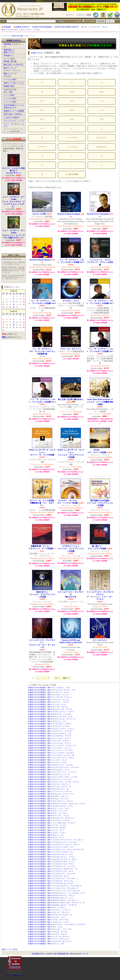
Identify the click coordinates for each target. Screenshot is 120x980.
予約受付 (7, 56)
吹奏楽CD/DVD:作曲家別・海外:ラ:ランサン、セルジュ (48, 934)
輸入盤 (14, 61)
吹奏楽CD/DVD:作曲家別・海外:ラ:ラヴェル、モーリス (48, 932)
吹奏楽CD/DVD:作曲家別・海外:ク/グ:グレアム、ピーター (49, 726)
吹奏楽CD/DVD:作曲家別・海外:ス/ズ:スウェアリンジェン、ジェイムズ (54, 767)
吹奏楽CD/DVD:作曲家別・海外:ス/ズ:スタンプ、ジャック (49, 774)
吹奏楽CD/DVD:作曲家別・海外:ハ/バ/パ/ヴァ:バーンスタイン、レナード (54, 845)
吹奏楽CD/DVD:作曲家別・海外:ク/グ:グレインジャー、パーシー (51, 729)
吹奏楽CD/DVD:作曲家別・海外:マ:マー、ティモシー (47, 908)
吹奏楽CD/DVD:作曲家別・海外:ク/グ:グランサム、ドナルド (50, 724)
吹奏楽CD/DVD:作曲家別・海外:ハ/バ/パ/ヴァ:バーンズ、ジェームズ (52, 842)
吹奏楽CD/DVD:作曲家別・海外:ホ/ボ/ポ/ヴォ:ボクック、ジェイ (51, 898)
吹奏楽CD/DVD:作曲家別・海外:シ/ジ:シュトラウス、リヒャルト (51, 753)
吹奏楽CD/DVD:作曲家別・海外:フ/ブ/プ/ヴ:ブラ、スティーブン (51, 881)
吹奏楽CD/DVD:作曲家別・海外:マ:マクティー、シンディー (49, 910)
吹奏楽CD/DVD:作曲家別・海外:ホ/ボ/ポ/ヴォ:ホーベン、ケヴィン (52, 895)
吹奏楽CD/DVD (37, 53)
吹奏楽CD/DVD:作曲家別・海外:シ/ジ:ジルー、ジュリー (48, 760)
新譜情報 (7, 44)
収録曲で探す (9, 86)
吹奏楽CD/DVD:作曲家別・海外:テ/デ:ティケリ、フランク (49, 816)
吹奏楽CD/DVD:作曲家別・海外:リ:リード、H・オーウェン (49, 937)
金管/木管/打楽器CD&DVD (67, 27)
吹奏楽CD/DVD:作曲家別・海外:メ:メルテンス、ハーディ (49, 922)
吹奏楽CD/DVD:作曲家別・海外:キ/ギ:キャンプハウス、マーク (50, 717)
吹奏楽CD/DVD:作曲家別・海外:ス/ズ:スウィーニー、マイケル (50, 765)
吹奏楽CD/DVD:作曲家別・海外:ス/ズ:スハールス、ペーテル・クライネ (54, 782)
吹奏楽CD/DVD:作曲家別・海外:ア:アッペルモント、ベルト (49, 688)
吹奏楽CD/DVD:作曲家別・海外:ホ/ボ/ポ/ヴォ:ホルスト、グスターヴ (52, 905)
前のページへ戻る (10, 949)
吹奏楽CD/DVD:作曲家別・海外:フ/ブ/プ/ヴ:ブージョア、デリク (51, 871)
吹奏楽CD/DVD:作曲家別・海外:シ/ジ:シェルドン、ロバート (50, 748)
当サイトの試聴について (15, 976)
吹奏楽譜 (7, 27)
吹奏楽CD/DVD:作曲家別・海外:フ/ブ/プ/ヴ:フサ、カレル (48, 876)
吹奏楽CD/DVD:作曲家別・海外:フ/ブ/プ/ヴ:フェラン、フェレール (52, 874)
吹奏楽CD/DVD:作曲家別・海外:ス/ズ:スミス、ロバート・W (49, 787)
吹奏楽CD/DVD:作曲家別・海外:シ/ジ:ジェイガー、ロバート (50, 738)
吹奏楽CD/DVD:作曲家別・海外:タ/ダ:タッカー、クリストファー (51, 794)
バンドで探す (9, 95)
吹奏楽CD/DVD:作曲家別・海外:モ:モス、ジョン (45, 927)
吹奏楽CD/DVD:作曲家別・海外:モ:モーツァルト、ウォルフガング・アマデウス (57, 924)
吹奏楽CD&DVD (22, 27)
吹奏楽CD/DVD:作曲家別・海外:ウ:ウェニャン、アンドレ (49, 700)
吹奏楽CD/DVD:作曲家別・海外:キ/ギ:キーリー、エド (47, 721)
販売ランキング (10, 68)
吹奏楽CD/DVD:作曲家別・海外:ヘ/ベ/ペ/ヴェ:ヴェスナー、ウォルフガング (55, 886)
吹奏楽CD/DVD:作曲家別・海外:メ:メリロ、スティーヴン (49, 920)
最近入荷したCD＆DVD (13, 65)
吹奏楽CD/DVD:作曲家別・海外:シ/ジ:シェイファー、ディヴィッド (52, 746)
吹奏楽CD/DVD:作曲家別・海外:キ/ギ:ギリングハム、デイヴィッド (52, 719)
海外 (11, 92)
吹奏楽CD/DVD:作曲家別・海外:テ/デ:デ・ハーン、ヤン (48, 811)
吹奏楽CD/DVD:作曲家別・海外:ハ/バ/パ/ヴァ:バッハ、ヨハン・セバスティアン (56, 849)
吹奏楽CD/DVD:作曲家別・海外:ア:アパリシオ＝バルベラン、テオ (52, 690)
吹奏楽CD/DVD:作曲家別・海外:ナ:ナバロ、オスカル (47, 828)
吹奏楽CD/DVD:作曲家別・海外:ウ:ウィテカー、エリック (49, 695)
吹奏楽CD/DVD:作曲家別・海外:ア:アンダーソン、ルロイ (49, 692)
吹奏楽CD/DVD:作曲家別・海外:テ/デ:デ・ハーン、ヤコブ (49, 808)
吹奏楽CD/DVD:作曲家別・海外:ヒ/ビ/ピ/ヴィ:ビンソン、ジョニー (52, 857)
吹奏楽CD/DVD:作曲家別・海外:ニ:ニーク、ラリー (46, 830)
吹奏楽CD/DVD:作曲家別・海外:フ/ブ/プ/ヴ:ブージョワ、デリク (51, 864)
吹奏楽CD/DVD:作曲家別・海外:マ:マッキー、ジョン (47, 917)
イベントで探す (10, 102)
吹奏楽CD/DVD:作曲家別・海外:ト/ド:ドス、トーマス (47, 825)
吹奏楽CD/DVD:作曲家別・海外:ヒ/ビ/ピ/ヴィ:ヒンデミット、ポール (52, 859)
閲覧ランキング (10, 74)
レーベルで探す (10, 80)
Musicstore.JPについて (79, 954)
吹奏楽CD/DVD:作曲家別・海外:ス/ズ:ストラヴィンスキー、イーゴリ (53, 777)
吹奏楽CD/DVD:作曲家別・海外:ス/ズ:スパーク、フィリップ (50, 779)
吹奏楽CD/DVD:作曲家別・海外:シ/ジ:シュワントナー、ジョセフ (51, 758)
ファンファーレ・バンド (14, 121)
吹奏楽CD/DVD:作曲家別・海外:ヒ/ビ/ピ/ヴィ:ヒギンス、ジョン (51, 854)
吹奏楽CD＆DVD (14, 40)
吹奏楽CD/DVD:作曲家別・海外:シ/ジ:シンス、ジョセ (47, 762)
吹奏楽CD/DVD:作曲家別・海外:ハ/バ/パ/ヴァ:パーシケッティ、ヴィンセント (56, 840)
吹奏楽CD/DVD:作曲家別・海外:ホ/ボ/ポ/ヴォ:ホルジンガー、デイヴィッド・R (56, 903)
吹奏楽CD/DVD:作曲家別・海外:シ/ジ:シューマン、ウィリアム (50, 750)
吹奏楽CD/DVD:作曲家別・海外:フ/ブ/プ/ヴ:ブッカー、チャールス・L (53, 878)
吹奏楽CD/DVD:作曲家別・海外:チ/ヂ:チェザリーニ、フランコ (50, 801)
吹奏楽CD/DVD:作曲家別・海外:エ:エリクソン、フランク (49, 702)
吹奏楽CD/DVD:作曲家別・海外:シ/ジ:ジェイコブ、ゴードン (50, 743)
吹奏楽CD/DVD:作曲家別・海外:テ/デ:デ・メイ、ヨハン (48, 813)
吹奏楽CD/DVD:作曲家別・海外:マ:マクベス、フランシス (49, 912)
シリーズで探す (10, 99)
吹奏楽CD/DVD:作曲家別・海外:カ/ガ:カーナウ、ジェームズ (50, 714)
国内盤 (6, 61)
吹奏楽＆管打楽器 (17, 36)
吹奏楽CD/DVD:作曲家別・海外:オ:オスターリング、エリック (50, 709)
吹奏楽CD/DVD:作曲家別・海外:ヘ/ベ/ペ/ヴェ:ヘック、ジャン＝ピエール (54, 891)
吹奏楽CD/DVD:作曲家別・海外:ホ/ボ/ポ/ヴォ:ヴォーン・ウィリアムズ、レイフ (56, 893)
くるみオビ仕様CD (11, 118)
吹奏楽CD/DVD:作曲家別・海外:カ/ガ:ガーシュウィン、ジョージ (51, 712)
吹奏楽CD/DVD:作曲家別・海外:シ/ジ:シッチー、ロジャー (49, 741)
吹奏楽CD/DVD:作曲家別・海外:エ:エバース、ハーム (47, 704)
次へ (57, 678)
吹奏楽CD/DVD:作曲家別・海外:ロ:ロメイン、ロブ (46, 944)
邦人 (5, 92)
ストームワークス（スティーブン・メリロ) (21, 30)
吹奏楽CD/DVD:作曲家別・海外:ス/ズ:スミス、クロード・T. (49, 784)
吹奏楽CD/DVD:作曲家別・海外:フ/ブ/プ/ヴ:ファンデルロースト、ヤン (53, 869)
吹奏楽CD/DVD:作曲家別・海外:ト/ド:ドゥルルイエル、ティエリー (52, 823)
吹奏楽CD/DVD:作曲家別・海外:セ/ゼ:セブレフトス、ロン (49, 789)
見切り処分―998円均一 (13, 114)
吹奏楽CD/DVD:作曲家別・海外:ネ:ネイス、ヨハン (46, 837)
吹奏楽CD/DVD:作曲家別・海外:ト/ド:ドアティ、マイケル (49, 820)
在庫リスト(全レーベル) (14, 83)
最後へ (66, 678)
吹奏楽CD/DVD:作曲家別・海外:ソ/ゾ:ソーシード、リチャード (50, 791)
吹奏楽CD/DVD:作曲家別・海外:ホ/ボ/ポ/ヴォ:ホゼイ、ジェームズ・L (53, 900)
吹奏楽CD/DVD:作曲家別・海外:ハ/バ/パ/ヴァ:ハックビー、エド (51, 847)
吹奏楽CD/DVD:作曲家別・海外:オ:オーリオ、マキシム (48, 707)
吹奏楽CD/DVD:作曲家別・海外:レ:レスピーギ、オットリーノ (50, 941)
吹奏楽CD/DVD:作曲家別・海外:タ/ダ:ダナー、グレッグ (48, 796)
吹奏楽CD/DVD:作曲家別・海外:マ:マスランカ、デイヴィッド (50, 915)
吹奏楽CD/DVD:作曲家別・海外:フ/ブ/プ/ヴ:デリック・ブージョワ (52, 866)
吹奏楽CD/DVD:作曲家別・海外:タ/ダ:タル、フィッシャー (49, 799)
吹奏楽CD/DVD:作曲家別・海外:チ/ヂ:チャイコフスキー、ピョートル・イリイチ (57, 804)
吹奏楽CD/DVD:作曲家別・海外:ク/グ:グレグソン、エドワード (50, 731)
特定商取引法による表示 (42, 954)
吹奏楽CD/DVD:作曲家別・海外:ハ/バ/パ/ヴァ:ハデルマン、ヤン (51, 852)
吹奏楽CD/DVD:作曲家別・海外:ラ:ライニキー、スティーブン (50, 929)
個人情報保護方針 (61, 954)
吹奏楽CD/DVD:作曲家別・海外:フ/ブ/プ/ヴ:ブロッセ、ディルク (51, 883)
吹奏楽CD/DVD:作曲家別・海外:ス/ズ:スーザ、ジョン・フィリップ (52, 772)
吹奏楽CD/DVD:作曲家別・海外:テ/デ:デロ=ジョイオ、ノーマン (51, 806)
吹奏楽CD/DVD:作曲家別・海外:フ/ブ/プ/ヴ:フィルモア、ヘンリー (52, 862)
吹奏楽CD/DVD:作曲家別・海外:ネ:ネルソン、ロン (46, 835)
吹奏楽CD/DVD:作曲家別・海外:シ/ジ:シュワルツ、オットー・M (51, 755)
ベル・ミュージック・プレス (95, 27)
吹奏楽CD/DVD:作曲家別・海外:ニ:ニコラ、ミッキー (47, 833)
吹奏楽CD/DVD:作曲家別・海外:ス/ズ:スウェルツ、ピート (49, 770)
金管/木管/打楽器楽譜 (43, 27)
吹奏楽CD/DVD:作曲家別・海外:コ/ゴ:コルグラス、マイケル (50, 736)
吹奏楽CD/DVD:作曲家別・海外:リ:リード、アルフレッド (49, 939)
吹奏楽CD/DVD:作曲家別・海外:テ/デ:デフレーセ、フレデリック (51, 818)
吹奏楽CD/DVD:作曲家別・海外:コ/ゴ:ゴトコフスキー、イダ (50, 733)
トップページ (6, 36)
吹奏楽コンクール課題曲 (14, 111)
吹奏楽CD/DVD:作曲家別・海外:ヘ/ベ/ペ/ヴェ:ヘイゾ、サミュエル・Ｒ (53, 888)
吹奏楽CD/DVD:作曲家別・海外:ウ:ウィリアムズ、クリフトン (50, 697)
